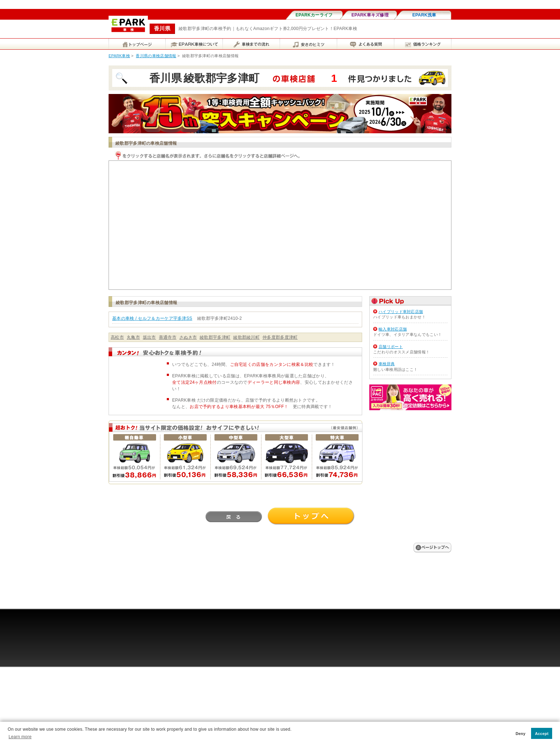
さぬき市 (188, 337)
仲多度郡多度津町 (280, 337)
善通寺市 (168, 337)
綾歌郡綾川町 (246, 337)
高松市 (117, 337)
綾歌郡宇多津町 (215, 337)
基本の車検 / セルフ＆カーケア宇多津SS (152, 318)
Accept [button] (542, 734)
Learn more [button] (20, 737)
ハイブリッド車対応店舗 (401, 312)
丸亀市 (133, 337)
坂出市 (149, 337)
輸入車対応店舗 (393, 329)
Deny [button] (521, 734)
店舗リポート (391, 347)
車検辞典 (387, 364)
